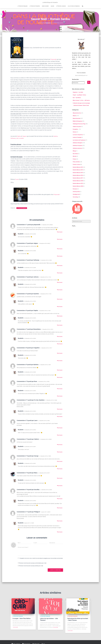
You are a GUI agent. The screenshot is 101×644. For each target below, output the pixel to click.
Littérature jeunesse (61, 6)
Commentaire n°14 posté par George (28, 456)
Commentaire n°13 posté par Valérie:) (28, 439)
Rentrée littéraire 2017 (78, 178)
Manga (74, 151)
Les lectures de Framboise (74, 6)
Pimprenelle (54, 59)
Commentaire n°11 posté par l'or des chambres (31, 400)
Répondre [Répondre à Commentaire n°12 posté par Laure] (60, 428)
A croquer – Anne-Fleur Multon (22, 618)
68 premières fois (77, 113)
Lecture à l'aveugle (77, 137)
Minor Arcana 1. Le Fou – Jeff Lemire (81, 100)
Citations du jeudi (77, 127)
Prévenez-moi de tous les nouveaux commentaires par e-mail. (33, 563)
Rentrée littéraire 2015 (78, 173)
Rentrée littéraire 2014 (78, 170)
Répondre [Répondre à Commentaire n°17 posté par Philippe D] (60, 521)
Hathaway (13, 138)
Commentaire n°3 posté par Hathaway (28, 260)
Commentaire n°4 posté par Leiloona (28, 277)
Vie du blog (75, 197)
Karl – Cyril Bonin (77, 98)
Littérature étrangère (35, 6)
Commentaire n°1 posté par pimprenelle (29, 225)
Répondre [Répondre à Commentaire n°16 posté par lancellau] (60, 499)
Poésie (74, 159)
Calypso (25, 136)
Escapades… (76, 129)
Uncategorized (76, 194)
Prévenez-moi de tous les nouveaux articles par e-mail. (31, 566)
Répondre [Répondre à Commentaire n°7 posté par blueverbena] (60, 336)
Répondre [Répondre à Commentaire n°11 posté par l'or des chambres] (60, 409)
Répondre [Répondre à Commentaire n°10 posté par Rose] (60, 389)
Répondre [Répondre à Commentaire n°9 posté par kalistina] (60, 370)
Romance (75, 189)
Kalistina (57, 136)
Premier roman (76, 164)
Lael (18, 138)
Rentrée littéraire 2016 (78, 175)
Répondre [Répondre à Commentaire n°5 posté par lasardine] (60, 299)
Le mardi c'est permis (78, 135)
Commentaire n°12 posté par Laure (27, 420)
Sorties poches (76, 192)
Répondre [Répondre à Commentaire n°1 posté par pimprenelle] (60, 232)
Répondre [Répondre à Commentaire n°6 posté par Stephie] (60, 316)
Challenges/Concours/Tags (79, 124)
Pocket (17, 179)
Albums (52, 6)
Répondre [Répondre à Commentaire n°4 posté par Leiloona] (60, 282)
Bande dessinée (45, 6)
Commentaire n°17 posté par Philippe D (28, 512)
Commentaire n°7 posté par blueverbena (29, 329)
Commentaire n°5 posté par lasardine (28, 294)
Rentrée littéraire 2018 (78, 181)
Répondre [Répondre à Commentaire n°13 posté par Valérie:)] (60, 445)
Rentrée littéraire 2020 (78, 186)
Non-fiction (75, 154)
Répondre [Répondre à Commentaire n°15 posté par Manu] (60, 478)
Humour (75, 132)
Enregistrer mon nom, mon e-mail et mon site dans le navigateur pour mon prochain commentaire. (41, 558)
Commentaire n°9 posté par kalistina (28, 365)
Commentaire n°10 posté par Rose (27, 381)
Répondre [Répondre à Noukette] (60, 239)
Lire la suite (15, 627)
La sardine (22, 138)
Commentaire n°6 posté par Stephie (27, 310)
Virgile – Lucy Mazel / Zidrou (79, 95)
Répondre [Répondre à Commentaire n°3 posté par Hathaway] (60, 266)
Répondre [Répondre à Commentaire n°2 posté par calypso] (60, 249)
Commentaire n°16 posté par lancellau (28, 489)
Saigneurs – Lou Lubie (78, 92)
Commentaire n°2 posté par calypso (27, 243)
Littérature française (23, 6)
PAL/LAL (75, 156)
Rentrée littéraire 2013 (78, 167)
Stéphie (19, 136)
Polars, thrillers (76, 162)
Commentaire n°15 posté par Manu (27, 473)
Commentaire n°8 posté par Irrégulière (28, 348)
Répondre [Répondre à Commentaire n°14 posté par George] (60, 461)
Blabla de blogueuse (78, 121)
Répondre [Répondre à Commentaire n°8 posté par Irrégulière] (60, 353)
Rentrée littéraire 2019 (78, 183)
